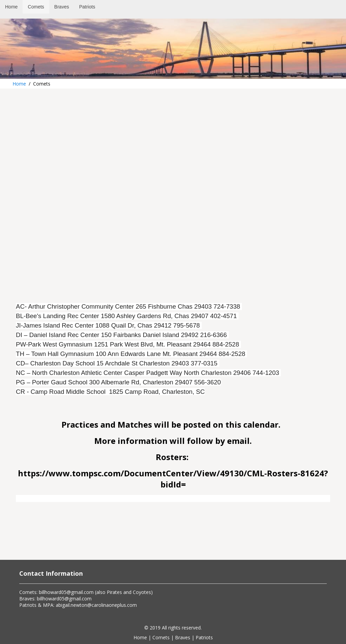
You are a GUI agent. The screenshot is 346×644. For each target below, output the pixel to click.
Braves (183, 637)
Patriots (204, 637)
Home (19, 84)
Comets (161, 637)
